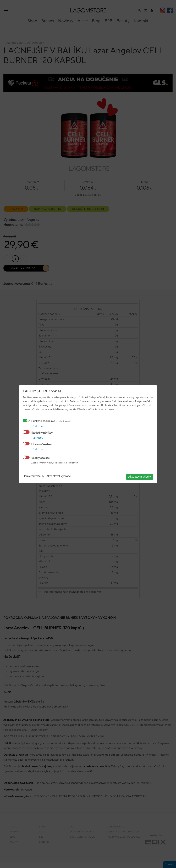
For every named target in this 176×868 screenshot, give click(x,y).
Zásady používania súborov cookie (95, 409)
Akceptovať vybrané (59, 476)
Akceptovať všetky (140, 477)
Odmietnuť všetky (33, 476)
